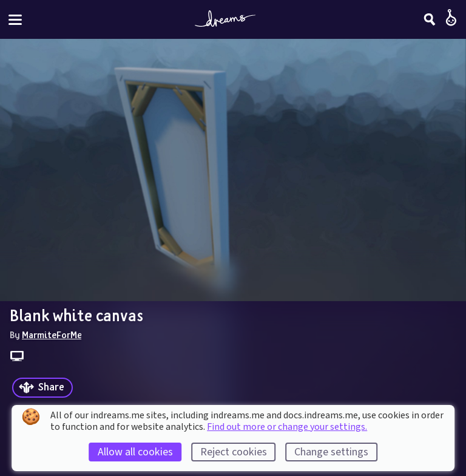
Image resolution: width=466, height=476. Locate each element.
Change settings (331, 452)
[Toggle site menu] (15, 20)
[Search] (430, 19)
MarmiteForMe (52, 335)
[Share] (42, 388)
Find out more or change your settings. (287, 427)
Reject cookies (234, 452)
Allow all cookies (135, 452)
